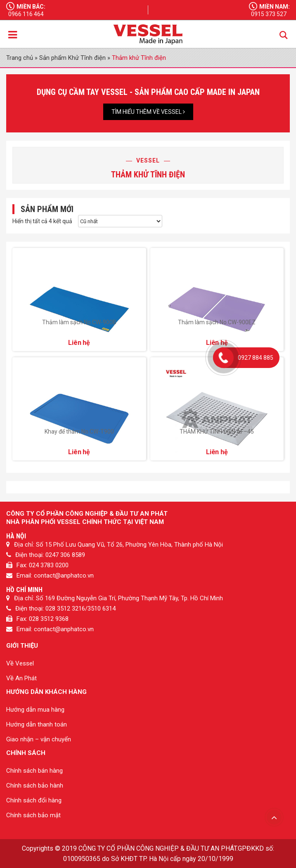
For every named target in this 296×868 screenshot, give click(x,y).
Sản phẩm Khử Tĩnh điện (72, 58)
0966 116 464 (26, 14)
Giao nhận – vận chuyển (39, 739)
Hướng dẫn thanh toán (37, 724)
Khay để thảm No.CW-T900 (79, 432)
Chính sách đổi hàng (34, 800)
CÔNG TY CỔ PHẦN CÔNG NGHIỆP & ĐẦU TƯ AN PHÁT (157, 848)
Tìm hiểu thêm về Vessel (148, 112)
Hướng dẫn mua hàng (35, 710)
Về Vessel (20, 663)
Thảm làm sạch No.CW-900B (79, 322)
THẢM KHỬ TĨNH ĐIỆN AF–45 (217, 432)
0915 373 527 (269, 14)
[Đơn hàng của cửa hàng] (120, 221)
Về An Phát (21, 678)
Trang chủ (20, 58)
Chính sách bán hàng (34, 771)
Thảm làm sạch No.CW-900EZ (217, 322)
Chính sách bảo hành (35, 785)
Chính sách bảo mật (33, 815)
